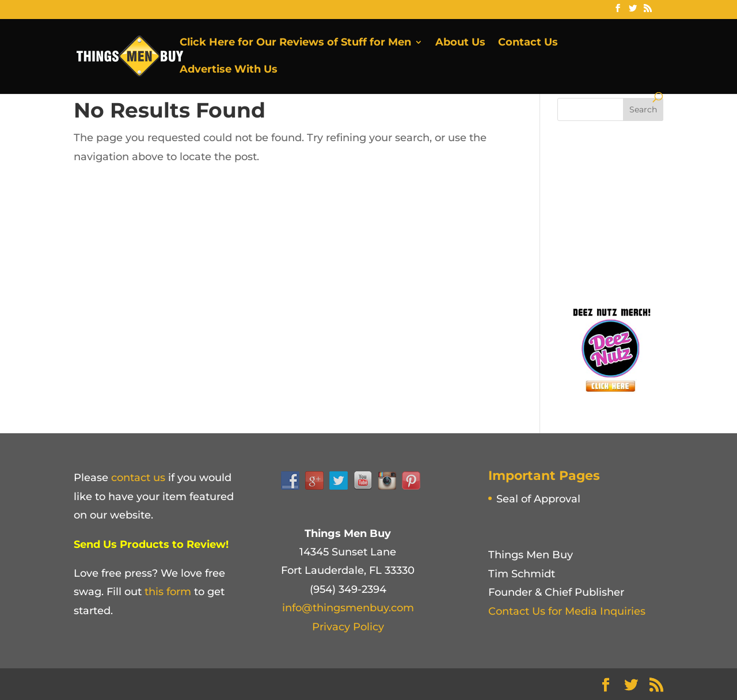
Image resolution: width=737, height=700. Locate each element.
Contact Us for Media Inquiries (567, 611)
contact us (138, 478)
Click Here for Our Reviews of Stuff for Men (295, 43)
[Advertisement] (644, 210)
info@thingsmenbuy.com (348, 608)
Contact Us (528, 43)
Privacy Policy (348, 627)
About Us (460, 43)
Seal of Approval (538, 499)
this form (168, 592)
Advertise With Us (229, 70)
